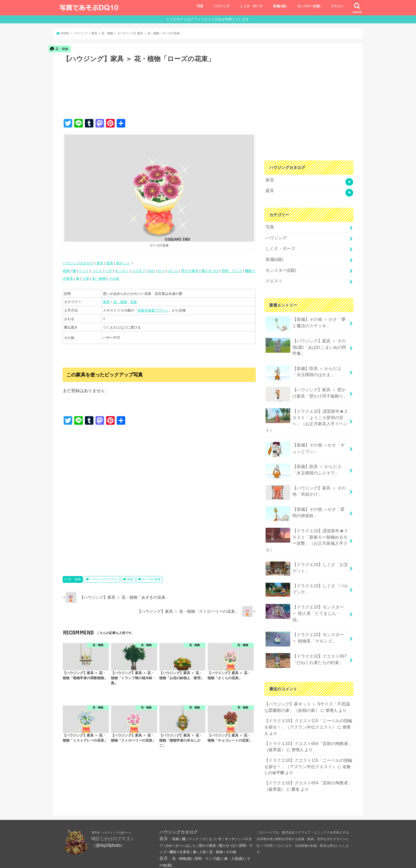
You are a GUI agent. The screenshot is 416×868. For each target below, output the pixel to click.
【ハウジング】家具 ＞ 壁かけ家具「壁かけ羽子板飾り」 (306, 386)
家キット (123, 263)
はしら (173, 271)
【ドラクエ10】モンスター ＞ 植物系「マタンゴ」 (305, 605)
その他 (114, 278)
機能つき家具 (180, 822)
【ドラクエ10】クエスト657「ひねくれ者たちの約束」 (304, 626)
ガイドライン (336, 809)
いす (109, 271)
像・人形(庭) (234, 829)
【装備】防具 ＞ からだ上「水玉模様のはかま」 (306, 365)
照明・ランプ (232, 271)
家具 (100, 263)
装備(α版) (280, 6)
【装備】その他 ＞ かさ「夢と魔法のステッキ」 (306, 318)
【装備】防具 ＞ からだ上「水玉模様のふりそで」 (306, 454)
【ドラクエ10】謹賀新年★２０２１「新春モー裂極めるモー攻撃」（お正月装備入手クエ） (307, 519)
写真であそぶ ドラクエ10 (301, 860)
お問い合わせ (73, 859)
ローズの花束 (151, 579)
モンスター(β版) (309, 6)
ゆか (152, 271)
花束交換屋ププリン (153, 310)
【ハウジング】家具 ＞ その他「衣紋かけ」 (306, 475)
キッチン (122, 271)
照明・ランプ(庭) (208, 829)
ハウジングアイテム (104, 579)
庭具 (110, 263)
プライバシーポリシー (110, 859)
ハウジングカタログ (78, 263)
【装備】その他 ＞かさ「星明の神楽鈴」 (305, 497)
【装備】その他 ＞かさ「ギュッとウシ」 (305, 433)
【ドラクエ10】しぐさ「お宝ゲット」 (307, 543)
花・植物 (99, 278)
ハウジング (222, 6)
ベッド (84, 271)
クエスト (337, 6)
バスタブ (138, 271)
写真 (200, 6)
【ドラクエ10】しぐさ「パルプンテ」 (307, 563)
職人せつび (210, 271)
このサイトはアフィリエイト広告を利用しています (209, 19)
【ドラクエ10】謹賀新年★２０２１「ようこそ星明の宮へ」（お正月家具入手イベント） (307, 408)
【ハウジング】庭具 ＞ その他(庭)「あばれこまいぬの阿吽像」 (306, 340)
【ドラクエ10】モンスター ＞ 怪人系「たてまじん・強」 (305, 584)
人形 (86, 278)
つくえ (97, 271)
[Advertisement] (159, 96)
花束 (133, 302)
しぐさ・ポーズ (251, 6)
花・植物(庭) (182, 829)
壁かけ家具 (190, 271)
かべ (162, 271)
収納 (66, 271)
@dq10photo (108, 815)
